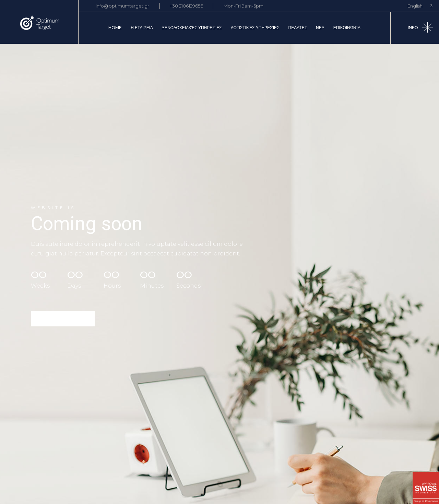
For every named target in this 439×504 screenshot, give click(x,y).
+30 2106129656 (186, 6)
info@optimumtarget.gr (122, 6)
